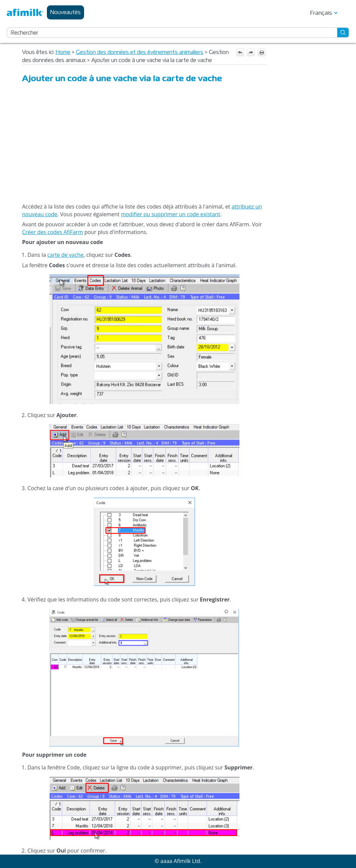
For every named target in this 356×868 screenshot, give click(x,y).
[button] (343, 33)
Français (321, 13)
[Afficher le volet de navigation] (346, 12)
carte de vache (65, 255)
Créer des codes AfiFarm (53, 232)
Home (63, 52)
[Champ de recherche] (178, 33)
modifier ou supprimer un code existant (170, 214)
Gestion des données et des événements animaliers (140, 52)
